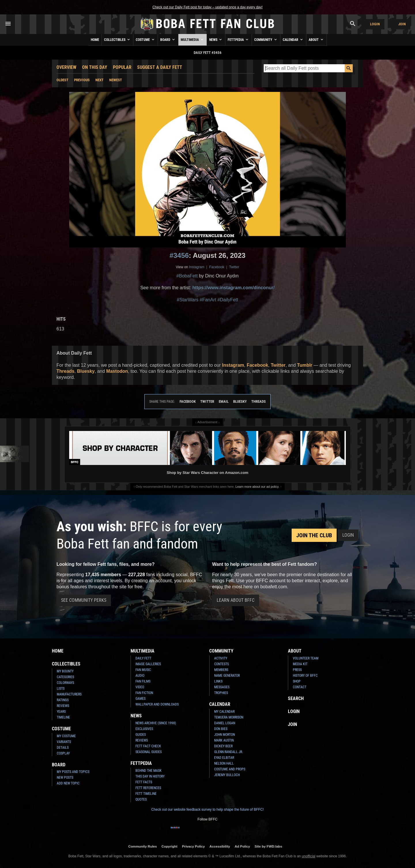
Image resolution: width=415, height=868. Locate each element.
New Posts (65, 778)
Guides (141, 735)
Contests (221, 664)
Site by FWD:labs (268, 846)
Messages (222, 687)
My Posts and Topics (73, 772)
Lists (61, 689)
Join (402, 24)
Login (375, 24)
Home (95, 40)
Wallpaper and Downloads (157, 704)
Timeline (63, 717)
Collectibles (117, 39)
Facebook (217, 267)
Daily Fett (143, 658)
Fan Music (143, 670)
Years (61, 712)
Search (296, 698)
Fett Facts (144, 782)
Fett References (148, 788)
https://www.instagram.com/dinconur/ (233, 288)
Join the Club (314, 535)
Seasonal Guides (149, 752)
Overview (66, 67)
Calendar (293, 39)
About (316, 39)
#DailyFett (228, 300)
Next (99, 80)
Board (168, 39)
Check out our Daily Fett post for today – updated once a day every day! (207, 7)
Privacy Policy (194, 846)
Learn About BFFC (236, 600)
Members (221, 670)
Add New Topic (68, 783)
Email (224, 401)
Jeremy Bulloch (227, 775)
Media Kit (300, 664)
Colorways (65, 683)
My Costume (66, 736)
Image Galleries (148, 664)
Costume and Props (230, 769)
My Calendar (224, 712)
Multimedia (193, 39)
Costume (146, 39)
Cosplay (63, 753)
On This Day (95, 67)
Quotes (141, 799)
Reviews (63, 706)
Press (297, 670)
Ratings (63, 700)
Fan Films (143, 681)
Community (266, 39)
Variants (64, 742)
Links (218, 681)
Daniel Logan (225, 723)
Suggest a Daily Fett (160, 67)
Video (140, 687)
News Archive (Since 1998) (156, 723)
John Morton (225, 735)
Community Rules (143, 846)
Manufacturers (69, 694)
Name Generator (227, 676)
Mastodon (117, 371)
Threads (65, 371)
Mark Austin (224, 740)
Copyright (169, 846)
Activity (221, 658)
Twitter (234, 267)
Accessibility (220, 846)
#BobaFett (187, 276)
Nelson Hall (224, 763)
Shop (297, 681)
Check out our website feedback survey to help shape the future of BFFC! (207, 810)
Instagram (197, 267)
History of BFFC (305, 676)
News (216, 39)
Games (140, 699)
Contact (300, 687)
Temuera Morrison (229, 717)
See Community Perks (84, 600)
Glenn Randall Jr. (229, 752)
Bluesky (86, 371)
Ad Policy (242, 846)
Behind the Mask (149, 771)
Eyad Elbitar (224, 758)
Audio (140, 676)
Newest (116, 80)
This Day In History (150, 776)
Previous (82, 80)
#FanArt (208, 300)
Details (63, 748)
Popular (122, 67)
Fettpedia (238, 39)
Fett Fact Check (148, 746)
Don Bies (221, 729)
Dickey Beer (223, 746)
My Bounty (65, 671)
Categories (65, 677)
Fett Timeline (146, 794)
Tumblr (305, 365)
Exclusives (144, 729)
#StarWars (188, 300)
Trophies (221, 693)
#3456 (179, 255)
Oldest (62, 80)
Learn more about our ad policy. (257, 487)
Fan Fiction (144, 693)
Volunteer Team (306, 658)
